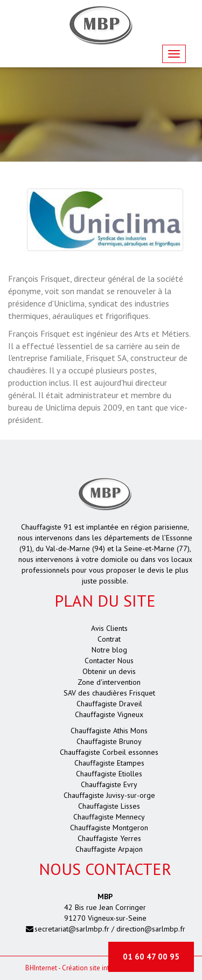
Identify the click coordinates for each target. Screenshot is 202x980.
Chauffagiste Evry (109, 784)
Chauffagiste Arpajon (109, 849)
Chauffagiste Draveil (109, 704)
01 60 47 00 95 (151, 957)
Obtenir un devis (109, 671)
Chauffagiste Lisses (109, 806)
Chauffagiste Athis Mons (109, 731)
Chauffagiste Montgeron (109, 828)
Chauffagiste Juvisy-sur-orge (109, 795)
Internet (41, 968)
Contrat (109, 639)
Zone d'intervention (109, 682)
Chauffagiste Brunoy (109, 741)
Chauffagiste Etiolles (109, 774)
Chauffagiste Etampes (109, 763)
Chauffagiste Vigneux (109, 714)
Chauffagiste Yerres (109, 838)
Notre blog (109, 650)
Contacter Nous (109, 661)
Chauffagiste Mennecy (109, 817)
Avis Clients (109, 628)
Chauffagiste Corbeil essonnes (109, 752)
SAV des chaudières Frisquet (109, 693)
